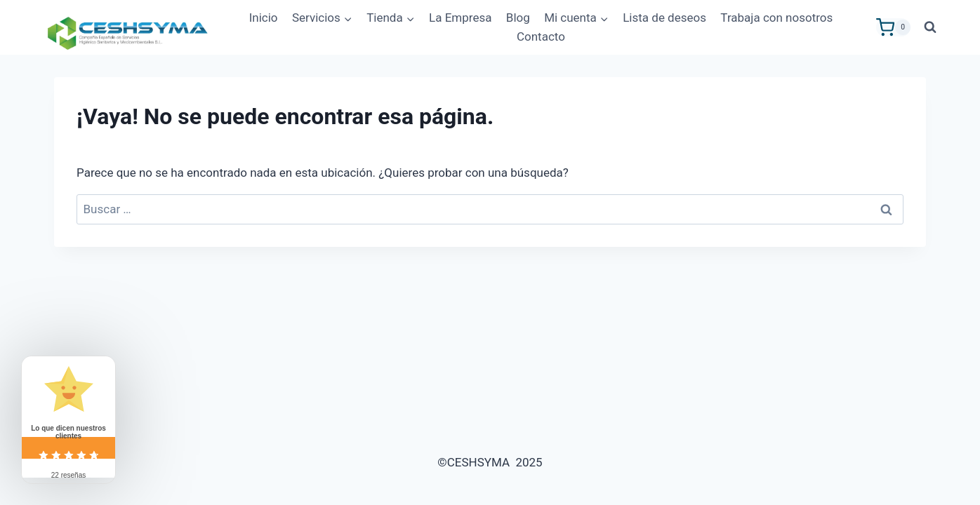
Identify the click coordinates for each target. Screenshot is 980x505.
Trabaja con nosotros (776, 18)
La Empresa (460, 18)
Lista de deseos (664, 18)
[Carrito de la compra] (893, 27)
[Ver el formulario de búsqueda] (930, 27)
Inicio (264, 18)
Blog (518, 18)
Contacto (541, 36)
